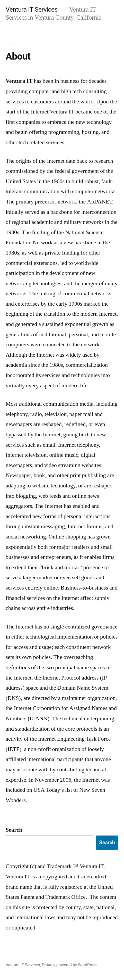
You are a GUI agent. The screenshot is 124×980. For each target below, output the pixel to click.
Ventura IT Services (32, 9)
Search (14, 830)
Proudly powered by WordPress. (70, 965)
